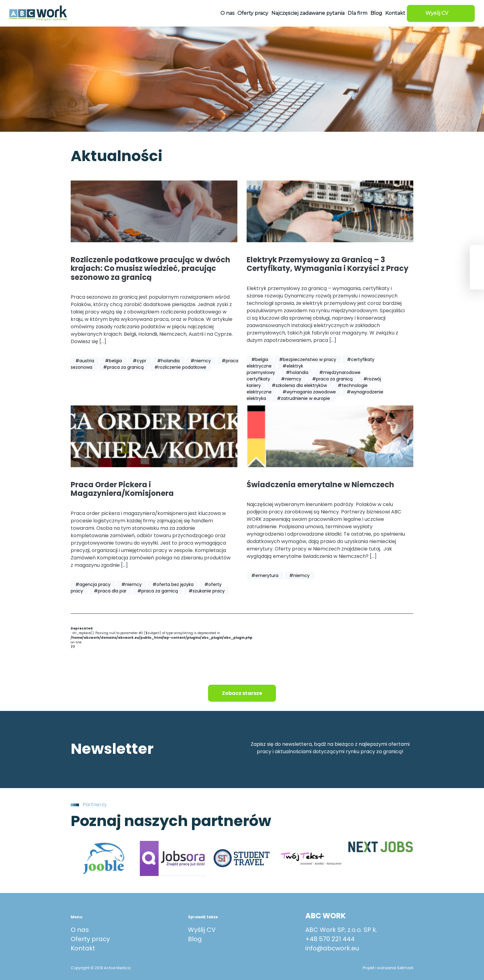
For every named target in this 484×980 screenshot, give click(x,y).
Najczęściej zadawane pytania (308, 13)
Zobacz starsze (242, 693)
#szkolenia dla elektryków (299, 385)
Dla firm (357, 13)
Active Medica (117, 968)
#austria (85, 361)
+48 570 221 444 (330, 939)
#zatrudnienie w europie (303, 398)
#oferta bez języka (173, 584)
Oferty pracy (253, 13)
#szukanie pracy (207, 591)
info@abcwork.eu (332, 948)
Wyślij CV (202, 930)
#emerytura (265, 575)
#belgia (113, 361)
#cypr (140, 361)
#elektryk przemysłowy (275, 369)
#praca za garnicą (158, 591)
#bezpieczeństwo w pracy (308, 359)
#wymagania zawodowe (309, 392)
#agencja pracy (93, 584)
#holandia (168, 361)
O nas (227, 13)
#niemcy (201, 361)
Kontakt (395, 13)
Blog (376, 13)
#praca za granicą (123, 367)
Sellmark (405, 968)
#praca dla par (110, 591)
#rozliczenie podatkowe (180, 367)
